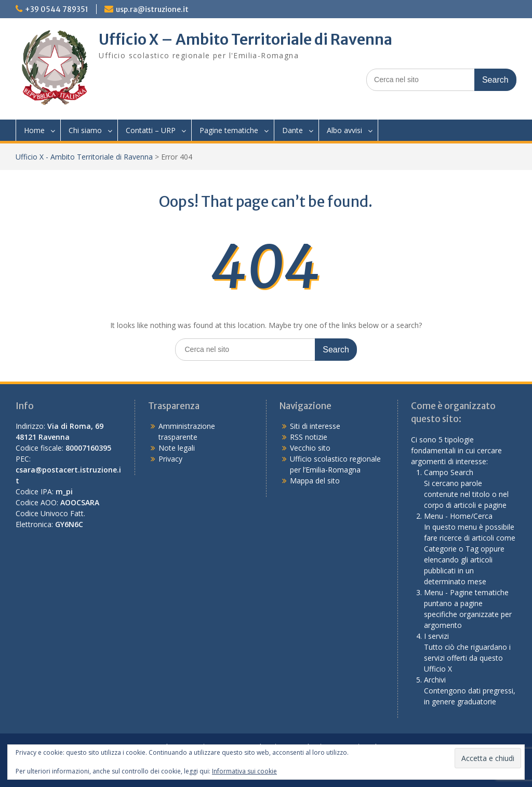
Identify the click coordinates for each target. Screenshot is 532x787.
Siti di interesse (315, 426)
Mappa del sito (315, 481)
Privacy (170, 459)
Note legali (177, 448)
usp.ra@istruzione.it (152, 9)
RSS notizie (309, 437)
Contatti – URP (151, 130)
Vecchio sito (310, 448)
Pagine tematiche (229, 130)
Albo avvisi (344, 130)
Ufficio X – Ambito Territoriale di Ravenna (245, 40)
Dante (292, 130)
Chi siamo (85, 130)
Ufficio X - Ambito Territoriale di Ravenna (84, 157)
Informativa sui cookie (244, 771)
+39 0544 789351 (57, 9)
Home (34, 130)
